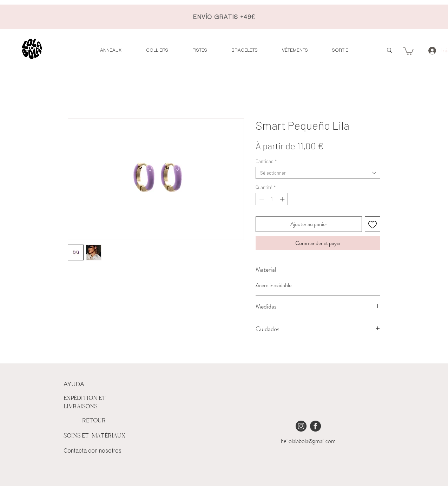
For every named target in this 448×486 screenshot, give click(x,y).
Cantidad (266, 161)
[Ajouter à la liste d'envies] (373, 224)
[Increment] (283, 199)
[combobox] (318, 173)
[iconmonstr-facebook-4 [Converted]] (315, 426)
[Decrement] (261, 199)
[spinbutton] (272, 199)
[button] (408, 50)
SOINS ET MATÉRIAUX (94, 436)
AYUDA (74, 384)
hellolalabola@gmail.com (308, 441)
